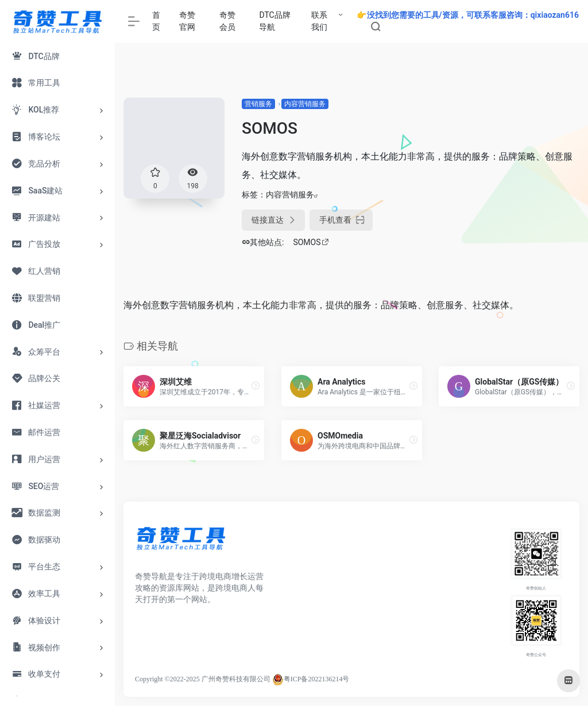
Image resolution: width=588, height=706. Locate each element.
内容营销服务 (305, 104)
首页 (156, 21)
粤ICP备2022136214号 (317, 679)
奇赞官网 (187, 21)
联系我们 (319, 21)
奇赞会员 (227, 21)
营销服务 (258, 104)
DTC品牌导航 (274, 21)
